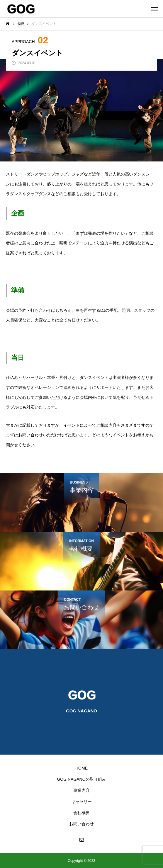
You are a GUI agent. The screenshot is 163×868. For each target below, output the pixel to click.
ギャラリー (81, 801)
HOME (81, 768)
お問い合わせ (81, 824)
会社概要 (81, 813)
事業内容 (81, 790)
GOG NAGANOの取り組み (81, 779)
